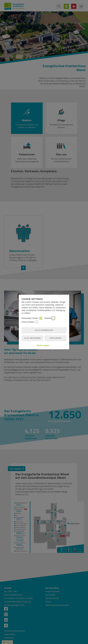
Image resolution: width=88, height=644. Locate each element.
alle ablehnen (32, 338)
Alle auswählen (44, 330)
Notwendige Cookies (32, 318)
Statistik (50, 318)
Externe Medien (30, 322)
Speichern (56, 338)
